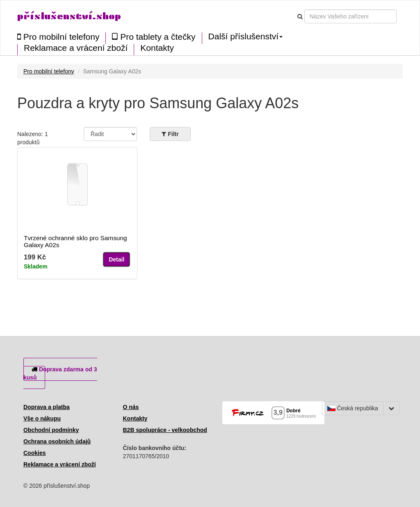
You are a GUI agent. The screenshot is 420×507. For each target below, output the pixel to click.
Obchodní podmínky (51, 430)
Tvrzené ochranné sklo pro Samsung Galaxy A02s (75, 241)
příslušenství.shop (69, 16)
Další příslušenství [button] (246, 36)
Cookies (34, 453)
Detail (116, 259)
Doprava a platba (47, 407)
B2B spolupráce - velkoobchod (165, 430)
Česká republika (353, 408)
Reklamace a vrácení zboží (76, 48)
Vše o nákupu (42, 418)
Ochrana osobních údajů (57, 441)
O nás (131, 407)
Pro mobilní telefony (58, 37)
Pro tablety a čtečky (154, 37)
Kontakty (157, 48)
